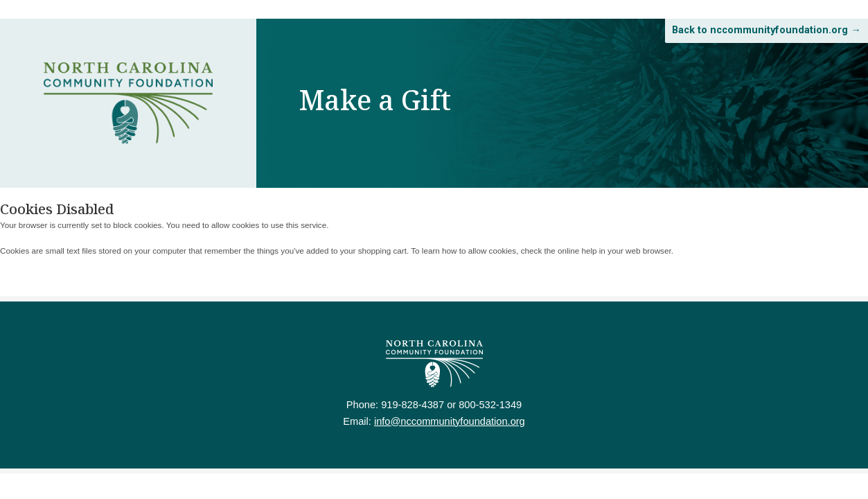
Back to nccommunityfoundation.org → (737, 41)
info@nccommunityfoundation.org (451, 431)
